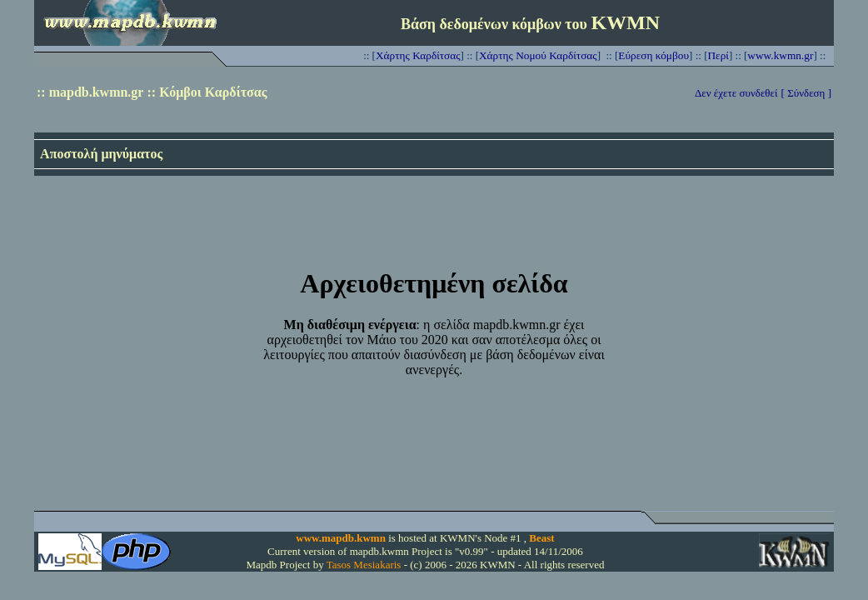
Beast (541, 538)
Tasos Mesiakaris (364, 565)
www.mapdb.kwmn (341, 538)
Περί (718, 55)
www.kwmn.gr (780, 55)
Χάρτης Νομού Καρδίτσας (538, 55)
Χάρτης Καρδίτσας (418, 55)
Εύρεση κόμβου (653, 55)
